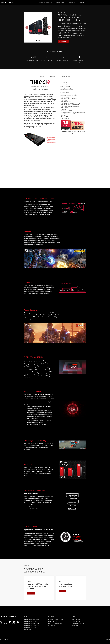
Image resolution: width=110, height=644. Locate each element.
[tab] (42, 77)
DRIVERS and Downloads (55, 620)
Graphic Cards (60, 3)
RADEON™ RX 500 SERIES (31, 628)
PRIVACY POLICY (76, 622)
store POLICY (76, 620)
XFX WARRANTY (52, 622)
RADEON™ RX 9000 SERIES (31, 620)
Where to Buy (72, 3)
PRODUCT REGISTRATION (55, 624)
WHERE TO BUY (28, 630)
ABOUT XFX (75, 626)
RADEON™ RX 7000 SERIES (31, 622)
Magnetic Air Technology (45, 3)
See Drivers (31, 593)
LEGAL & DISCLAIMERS (78, 624)
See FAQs (63, 591)
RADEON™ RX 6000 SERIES (31, 624)
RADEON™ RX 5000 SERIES (31, 626)
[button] (27, 27)
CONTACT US (51, 626)
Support (82, 3)
